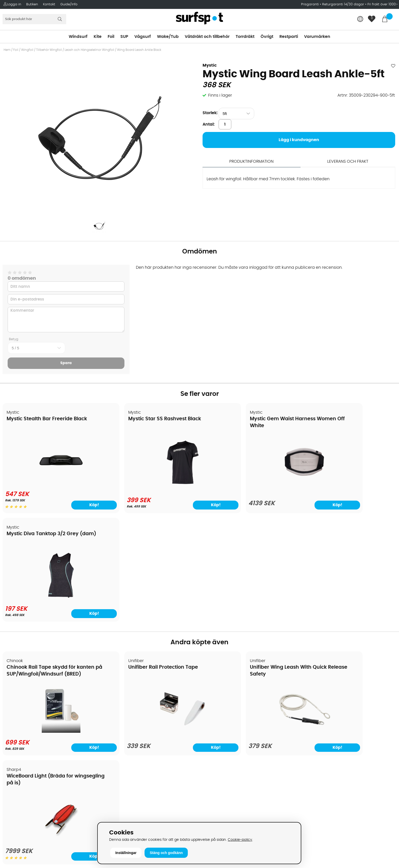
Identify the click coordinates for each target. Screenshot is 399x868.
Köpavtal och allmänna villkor (35, 690)
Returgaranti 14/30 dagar (343, 4)
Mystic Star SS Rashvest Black (143, 419)
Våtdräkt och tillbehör (207, 37)
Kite (98, 37)
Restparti (289, 37)
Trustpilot (310, 797)
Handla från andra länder (31, 713)
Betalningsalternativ (26, 698)
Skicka (382, 710)
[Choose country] (360, 19)
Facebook (311, 771)
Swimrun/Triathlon (221, 728)
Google (308, 746)
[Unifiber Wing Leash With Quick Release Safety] (249, 624)
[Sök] (34, 19)
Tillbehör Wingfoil (49, 50)
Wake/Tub (168, 37)
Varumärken (317, 37)
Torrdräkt (245, 37)
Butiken (32, 4)
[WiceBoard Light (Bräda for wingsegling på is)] (349, 623)
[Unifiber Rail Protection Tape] (150, 624)
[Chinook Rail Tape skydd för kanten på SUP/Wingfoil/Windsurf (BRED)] (50, 623)
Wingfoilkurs (17, 766)
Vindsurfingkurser (23, 759)
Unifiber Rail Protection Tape (141, 559)
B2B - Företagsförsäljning (30, 728)
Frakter (12, 705)
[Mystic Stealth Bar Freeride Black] (50, 483)
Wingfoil (27, 50)
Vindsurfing (214, 682)
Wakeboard (214, 705)
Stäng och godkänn (166, 853)
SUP (124, 37)
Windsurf (78, 37)
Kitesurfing (213, 690)
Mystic (210, 65)
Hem (7, 50)
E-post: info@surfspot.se (129, 820)
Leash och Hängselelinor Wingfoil (89, 50)
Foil (111, 37)
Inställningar (126, 853)
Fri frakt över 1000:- (383, 4)
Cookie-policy (240, 840)
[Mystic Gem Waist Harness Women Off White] (249, 486)
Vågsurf (143, 37)
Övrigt (267, 37)
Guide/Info (69, 4)
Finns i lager (220, 95)
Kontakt (49, 4)
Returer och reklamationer (31, 721)
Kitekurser (15, 751)
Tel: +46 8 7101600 (122, 812)
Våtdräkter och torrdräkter (229, 721)
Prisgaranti (310, 4)
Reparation (16, 743)
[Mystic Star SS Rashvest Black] (150, 485)
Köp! (76, 505)
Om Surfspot (18, 682)
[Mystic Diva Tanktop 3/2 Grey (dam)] (349, 485)
